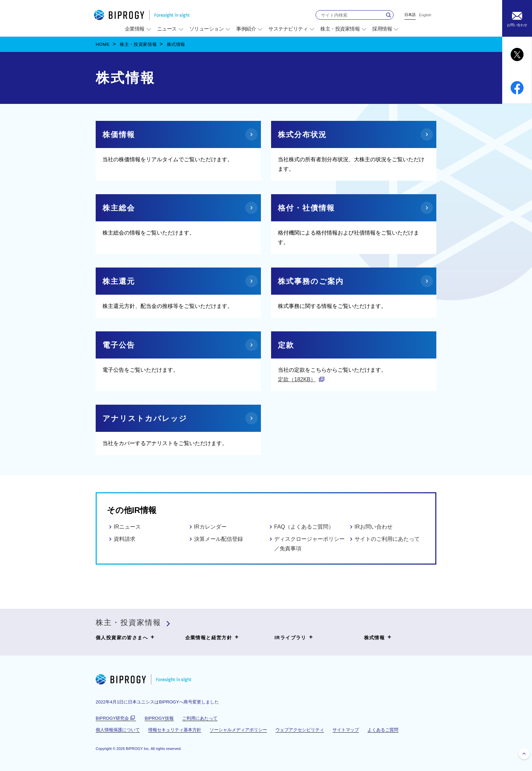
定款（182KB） (297, 379)
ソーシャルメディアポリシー (238, 730)
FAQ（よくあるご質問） (304, 527)
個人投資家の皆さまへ (125, 637)
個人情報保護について (118, 730)
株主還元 (119, 281)
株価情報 (119, 135)
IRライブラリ (294, 637)
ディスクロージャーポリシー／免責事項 (309, 544)
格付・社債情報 (306, 208)
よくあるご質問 (383, 730)
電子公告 (119, 345)
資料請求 (125, 539)
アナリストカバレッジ (145, 418)
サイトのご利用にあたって (387, 539)
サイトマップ (346, 730)
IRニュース (127, 527)
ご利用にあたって (200, 718)
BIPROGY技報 (159, 718)
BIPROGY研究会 (116, 718)
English (425, 15)
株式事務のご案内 (311, 281)
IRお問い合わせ (374, 527)
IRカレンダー (210, 527)
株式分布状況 (302, 135)
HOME (103, 44)
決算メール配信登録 (218, 539)
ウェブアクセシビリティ (300, 730)
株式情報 (378, 637)
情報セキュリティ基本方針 (175, 730)
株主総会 (119, 208)
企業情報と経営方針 (212, 637)
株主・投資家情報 (138, 44)
